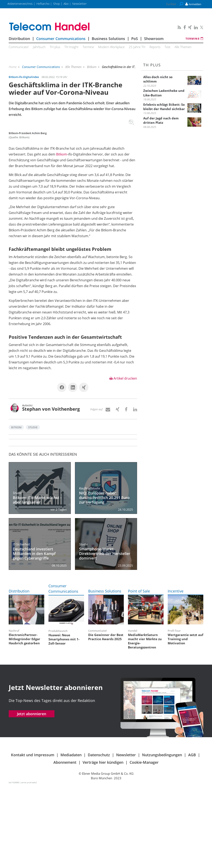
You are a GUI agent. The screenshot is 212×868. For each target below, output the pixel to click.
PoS (135, 39)
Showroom (154, 39)
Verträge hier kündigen (103, 844)
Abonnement (65, 844)
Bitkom (92, 67)
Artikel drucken (123, 460)
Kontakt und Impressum (33, 836)
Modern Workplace (111, 47)
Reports (155, 47)
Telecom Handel (73, 27)
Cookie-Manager (144, 844)
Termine (195, 39)
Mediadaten (71, 836)
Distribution (19, 39)
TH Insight (71, 47)
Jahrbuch (39, 47)
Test (167, 47)
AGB (192, 836)
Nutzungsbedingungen (162, 836)
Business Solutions (108, 39)
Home (13, 67)
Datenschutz (99, 836)
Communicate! (19, 47)
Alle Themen (183, 47)
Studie (33, 509)
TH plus (55, 47)
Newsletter (126, 836)
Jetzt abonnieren (32, 795)
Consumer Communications (61, 39)
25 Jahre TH (137, 47)
